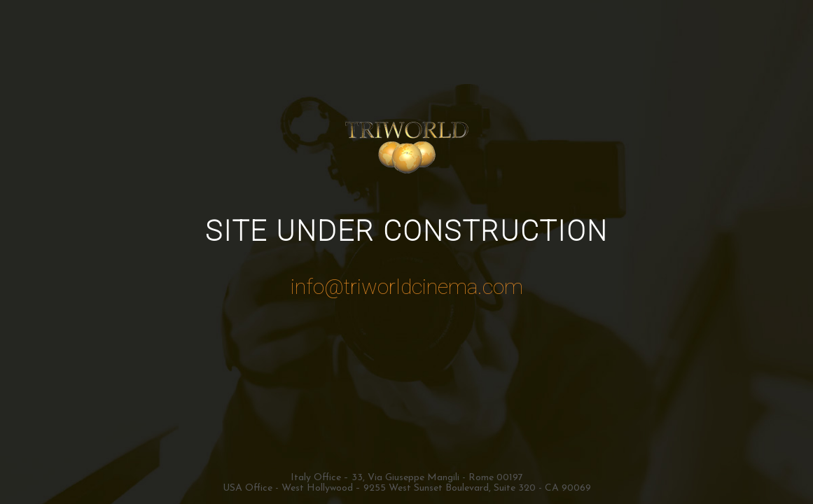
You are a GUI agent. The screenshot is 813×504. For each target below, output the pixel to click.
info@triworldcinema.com (407, 287)
